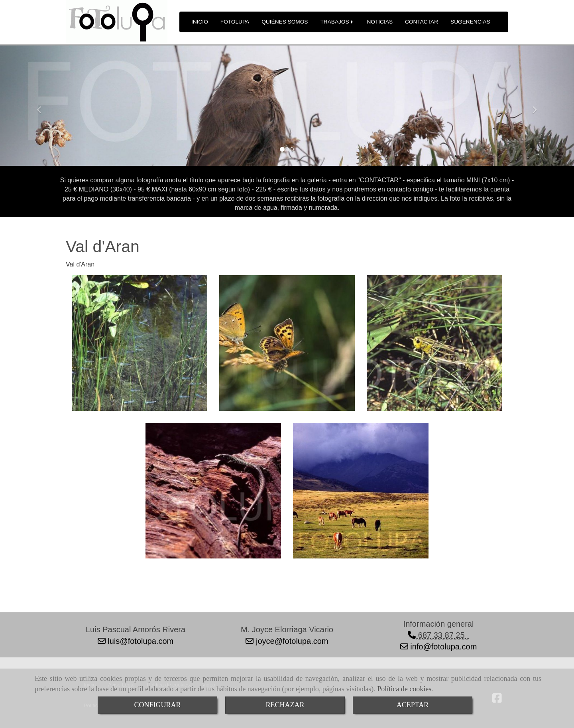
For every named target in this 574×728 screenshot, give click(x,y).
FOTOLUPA (235, 22)
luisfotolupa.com (140, 641)
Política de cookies (404, 689)
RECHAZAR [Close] (285, 705)
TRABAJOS (337, 22)
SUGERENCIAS (470, 22)
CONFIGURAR (157, 705)
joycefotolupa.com (291, 641)
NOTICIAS (380, 22)
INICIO (200, 22)
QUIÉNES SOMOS (285, 22)
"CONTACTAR (378, 180)
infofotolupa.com (443, 647)
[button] (43, 106)
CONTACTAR (422, 22)
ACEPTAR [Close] (413, 705)
